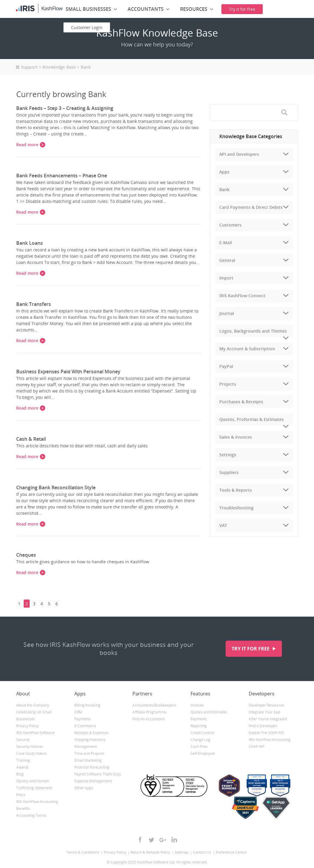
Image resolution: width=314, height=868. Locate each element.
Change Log (200, 740)
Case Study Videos (31, 753)
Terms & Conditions (83, 852)
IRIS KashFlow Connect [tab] (242, 296)
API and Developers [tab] (239, 154)
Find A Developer (263, 726)
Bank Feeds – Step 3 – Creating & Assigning (65, 108)
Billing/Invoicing (87, 705)
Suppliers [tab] (229, 472)
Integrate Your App (264, 712)
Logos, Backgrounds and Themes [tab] (253, 331)
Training (23, 760)
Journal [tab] (227, 313)
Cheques (26, 555)
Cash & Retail (31, 439)
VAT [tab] (223, 525)
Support (29, 67)
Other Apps (84, 788)
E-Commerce (85, 726)
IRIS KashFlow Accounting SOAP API (270, 743)
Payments (83, 719)
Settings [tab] (228, 455)
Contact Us (202, 852)
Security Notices (30, 747)
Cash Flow (199, 747)
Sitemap (182, 852)
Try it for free (251, 649)
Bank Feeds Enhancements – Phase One (62, 176)
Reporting (199, 726)
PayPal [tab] (226, 366)
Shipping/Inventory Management (90, 743)
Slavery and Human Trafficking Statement (34, 784)
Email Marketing (88, 760)
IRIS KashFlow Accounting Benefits (37, 805)
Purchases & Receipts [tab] (241, 402)
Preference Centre (231, 852)
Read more (27, 145)
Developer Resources (267, 705)
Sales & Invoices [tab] (236, 437)
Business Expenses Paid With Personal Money (68, 372)
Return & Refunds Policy (150, 852)
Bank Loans (30, 243)
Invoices (197, 705)
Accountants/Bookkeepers (154, 705)
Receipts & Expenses (92, 733)
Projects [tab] (228, 384)
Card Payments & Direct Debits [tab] (251, 207)
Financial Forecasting (92, 767)
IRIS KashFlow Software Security (35, 736)
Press (21, 795)
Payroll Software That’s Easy (98, 774)
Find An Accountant (148, 719)
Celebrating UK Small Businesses (34, 715)
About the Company (33, 705)
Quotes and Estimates (209, 712)
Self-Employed (203, 753)
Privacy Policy (27, 726)
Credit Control (202, 733)
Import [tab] (226, 278)
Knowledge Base (59, 67)
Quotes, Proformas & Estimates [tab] (252, 419)
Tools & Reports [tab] (236, 490)
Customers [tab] (230, 225)
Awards (22, 767)
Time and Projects (89, 753)
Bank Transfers (34, 304)
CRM (78, 712)
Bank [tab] (224, 190)
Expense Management (93, 781)
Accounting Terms (31, 815)
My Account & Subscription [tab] (247, 349)
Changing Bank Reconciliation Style (56, 487)
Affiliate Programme (149, 712)
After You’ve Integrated (268, 719)
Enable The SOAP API (266, 733)
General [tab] (227, 260)
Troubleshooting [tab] (236, 508)
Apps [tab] (224, 172)
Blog (20, 774)
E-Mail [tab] (226, 243)
